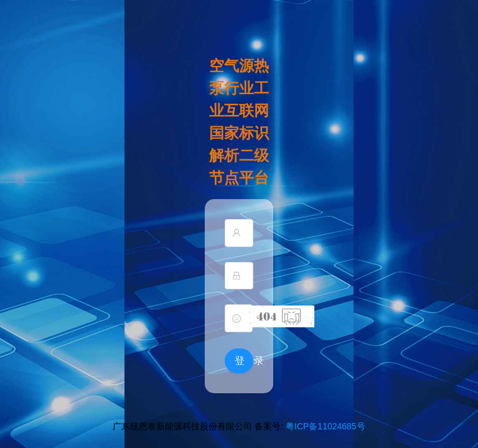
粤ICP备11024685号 (326, 426)
